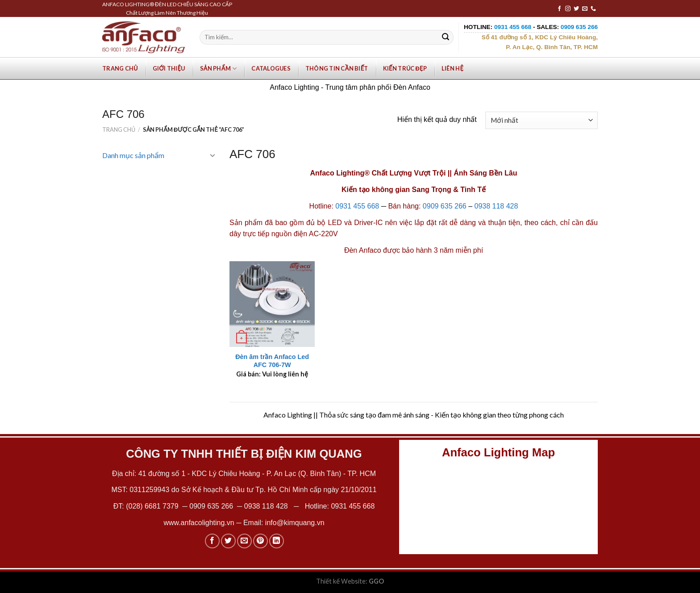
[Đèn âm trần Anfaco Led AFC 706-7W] (272, 304)
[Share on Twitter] (228, 541)
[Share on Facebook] (212, 541)
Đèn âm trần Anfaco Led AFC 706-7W (272, 361)
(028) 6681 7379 (153, 506)
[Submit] (446, 38)
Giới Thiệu (169, 68)
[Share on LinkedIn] (277, 541)
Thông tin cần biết (337, 68)
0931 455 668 (357, 206)
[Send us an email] (585, 9)
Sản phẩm (219, 69)
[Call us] (593, 9)
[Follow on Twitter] (576, 9)
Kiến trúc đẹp (405, 68)
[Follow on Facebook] (559, 9)
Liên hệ (452, 68)
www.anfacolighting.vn (199, 523)
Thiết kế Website (341, 581)
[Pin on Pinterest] (260, 541)
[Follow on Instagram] (568, 9)
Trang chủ (120, 68)
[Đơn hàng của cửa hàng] (542, 120)
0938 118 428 (496, 206)
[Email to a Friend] (244, 541)
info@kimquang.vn (295, 523)
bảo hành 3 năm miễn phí (442, 250)
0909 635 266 (445, 206)
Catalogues (271, 68)
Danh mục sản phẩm (133, 155)
